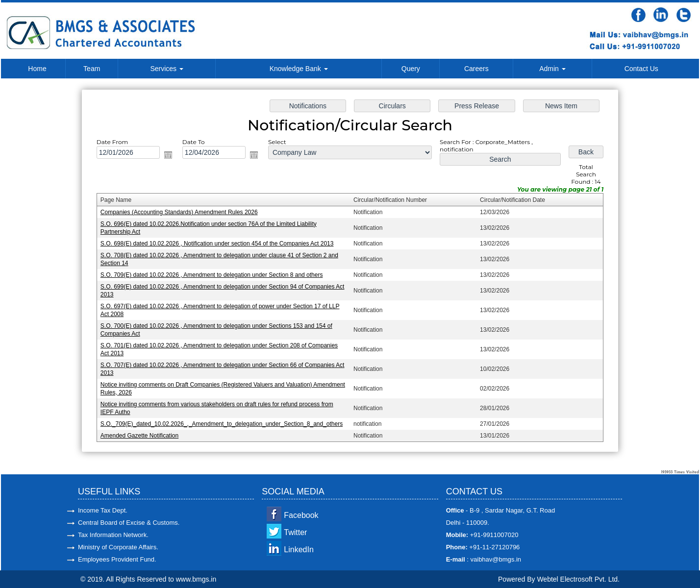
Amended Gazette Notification (144, 432)
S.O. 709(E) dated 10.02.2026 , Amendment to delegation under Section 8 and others (214, 275)
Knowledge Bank (299, 69)
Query (411, 69)
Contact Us (641, 69)
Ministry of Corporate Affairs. (118, 547)
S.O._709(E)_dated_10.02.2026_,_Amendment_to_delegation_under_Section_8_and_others (224, 421)
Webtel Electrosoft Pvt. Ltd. (578, 579)
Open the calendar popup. (172, 157)
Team (92, 69)
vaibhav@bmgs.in (495, 559)
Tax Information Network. (113, 535)
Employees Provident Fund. (117, 559)
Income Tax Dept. (103, 510)
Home (37, 69)
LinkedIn (299, 550)
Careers (476, 69)
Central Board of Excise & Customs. (129, 523)
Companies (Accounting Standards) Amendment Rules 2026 (182, 213)
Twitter (295, 532)
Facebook (301, 515)
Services (167, 69)
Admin (552, 69)
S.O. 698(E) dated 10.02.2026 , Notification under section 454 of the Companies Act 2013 (220, 244)
